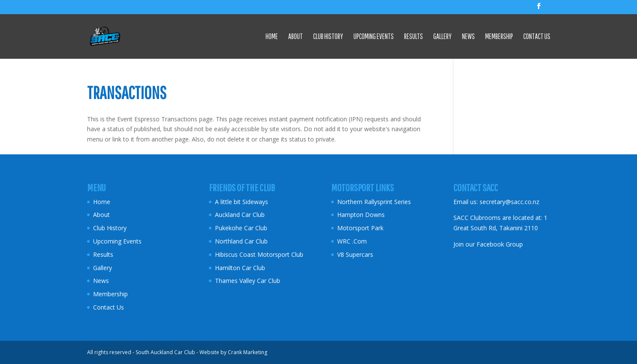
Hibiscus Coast (235, 254)
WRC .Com (352, 241)
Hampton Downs (361, 215)
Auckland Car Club (240, 215)
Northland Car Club (241, 241)
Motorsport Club (281, 254)
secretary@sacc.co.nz (509, 202)
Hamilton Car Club (240, 268)
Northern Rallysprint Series (374, 202)
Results (414, 37)
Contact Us (537, 37)
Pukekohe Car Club (241, 228)
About (296, 37)
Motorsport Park (360, 228)
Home (272, 37)
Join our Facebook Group (488, 244)
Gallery (442, 37)
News (468, 37)
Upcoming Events (374, 37)
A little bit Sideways (242, 202)
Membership (499, 37)
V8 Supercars (355, 254)
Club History (328, 37)
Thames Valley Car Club (248, 281)
